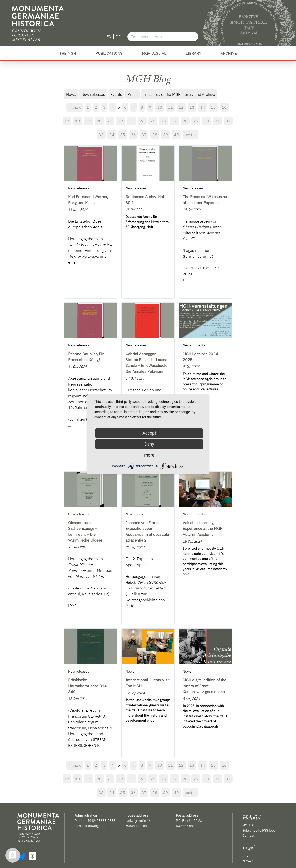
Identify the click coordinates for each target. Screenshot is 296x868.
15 (213, 107)
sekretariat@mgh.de (90, 826)
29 (196, 121)
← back (74, 107)
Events (116, 94)
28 (185, 121)
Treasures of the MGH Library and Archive (179, 94)
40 (176, 135)
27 (174, 121)
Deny (149, 444)
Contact (248, 836)
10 (160, 107)
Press (132, 94)
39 (166, 135)
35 (123, 135)
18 (78, 121)
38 (155, 135)
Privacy (248, 860)
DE (118, 37)
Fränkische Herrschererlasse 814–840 (89, 686)
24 (142, 121)
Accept (149, 433)
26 (164, 121)
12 (181, 107)
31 (217, 121)
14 (203, 107)
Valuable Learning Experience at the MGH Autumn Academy (203, 528)
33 (101, 135)
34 (112, 135)
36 (133, 135)
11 (170, 107)
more (149, 455)
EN (109, 37)
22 (121, 121)
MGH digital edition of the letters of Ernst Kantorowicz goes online (205, 686)
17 (67, 121)
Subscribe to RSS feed (259, 830)
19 (88, 121)
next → (190, 135)
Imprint (248, 855)
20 (99, 121)
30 (207, 121)
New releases (93, 94)
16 (224, 107)
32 (228, 121)
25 (153, 121)
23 (131, 121)
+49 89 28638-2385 (100, 821)
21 (110, 121)
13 (192, 107)
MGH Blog (250, 825)
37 (144, 135)
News (71, 94)
